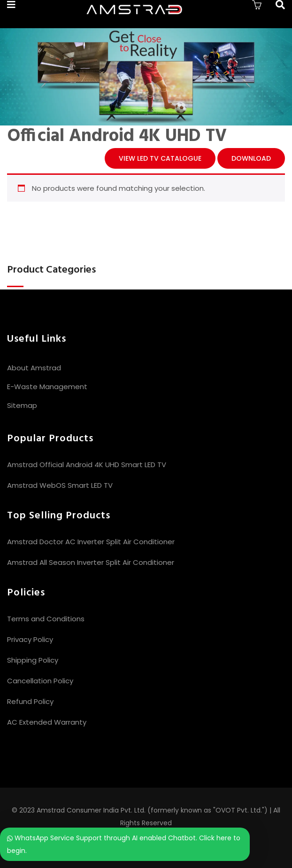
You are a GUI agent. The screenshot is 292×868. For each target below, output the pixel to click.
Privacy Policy (30, 639)
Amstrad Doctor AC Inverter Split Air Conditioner (91, 542)
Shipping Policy (33, 660)
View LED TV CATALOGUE (160, 158)
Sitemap (22, 405)
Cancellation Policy (40, 681)
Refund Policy (30, 701)
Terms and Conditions (46, 619)
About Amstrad (34, 368)
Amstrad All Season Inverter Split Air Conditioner (91, 562)
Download (251, 158)
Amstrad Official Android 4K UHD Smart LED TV (87, 465)
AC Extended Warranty (47, 722)
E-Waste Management (47, 387)
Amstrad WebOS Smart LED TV (60, 485)
